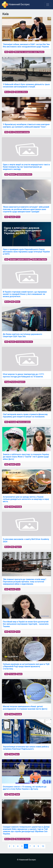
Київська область (21, 92)
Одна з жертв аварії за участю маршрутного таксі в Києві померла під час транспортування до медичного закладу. (26, 167)
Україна (12, 217)
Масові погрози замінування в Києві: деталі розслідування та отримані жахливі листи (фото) (25, 708)
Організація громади (22, 132)
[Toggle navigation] (48, 5)
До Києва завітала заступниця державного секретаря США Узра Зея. (23, 335)
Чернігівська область (24, 174)
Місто (11, 132)
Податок (18, 547)
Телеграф (13, 422)
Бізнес (7, 92)
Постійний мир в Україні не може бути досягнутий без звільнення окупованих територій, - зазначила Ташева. (26, 624)
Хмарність (21, 382)
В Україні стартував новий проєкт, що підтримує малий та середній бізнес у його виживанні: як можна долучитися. (25, 294)
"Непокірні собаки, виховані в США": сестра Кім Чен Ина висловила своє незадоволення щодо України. (26, 45)
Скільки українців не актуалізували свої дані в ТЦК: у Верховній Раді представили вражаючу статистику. (26, 666)
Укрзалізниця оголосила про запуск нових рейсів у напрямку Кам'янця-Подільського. (26, 748)
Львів (11, 507)
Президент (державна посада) (20, 259)
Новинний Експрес (16, 5)
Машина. (12, 174)
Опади (7, 382)
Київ (6, 52)
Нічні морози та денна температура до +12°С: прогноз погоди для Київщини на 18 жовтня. (24, 375)
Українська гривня (24, 422)
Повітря (13, 382)
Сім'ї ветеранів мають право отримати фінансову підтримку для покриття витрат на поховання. (25, 415)
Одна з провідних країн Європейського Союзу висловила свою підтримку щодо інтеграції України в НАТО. (26, 252)
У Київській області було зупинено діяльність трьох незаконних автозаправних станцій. (26, 86)
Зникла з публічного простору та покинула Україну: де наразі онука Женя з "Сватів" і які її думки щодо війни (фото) (26, 457)
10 (43, 846)
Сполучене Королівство (24, 342)
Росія (11, 52)
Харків (20, 674)
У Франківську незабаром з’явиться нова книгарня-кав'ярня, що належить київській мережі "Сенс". (26, 126)
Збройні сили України (39, 259)
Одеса (17, 754)
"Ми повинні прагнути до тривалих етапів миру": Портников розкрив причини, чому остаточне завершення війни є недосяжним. (25, 582)
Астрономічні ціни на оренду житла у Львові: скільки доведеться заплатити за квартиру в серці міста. (26, 499)
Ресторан (13, 674)
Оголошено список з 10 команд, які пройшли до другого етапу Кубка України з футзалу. (25, 788)
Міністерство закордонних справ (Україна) (29, 52)
